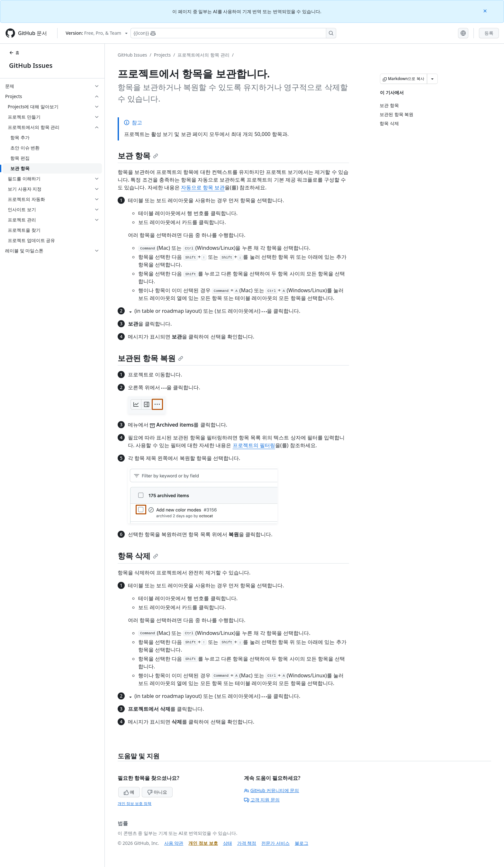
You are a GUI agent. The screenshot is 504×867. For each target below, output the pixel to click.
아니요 (157, 792)
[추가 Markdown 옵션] (432, 79)
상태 (228, 843)
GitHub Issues (31, 65)
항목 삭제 (138, 556)
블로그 (301, 843)
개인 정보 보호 (203, 843)
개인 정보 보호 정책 (135, 804)
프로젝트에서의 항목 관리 (203, 55)
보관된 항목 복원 (150, 358)
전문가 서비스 (275, 843)
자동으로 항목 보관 (203, 187)
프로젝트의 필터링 (254, 445)
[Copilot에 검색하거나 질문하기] (233, 33)
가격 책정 (247, 843)
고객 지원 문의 (262, 800)
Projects (162, 55)
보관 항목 (138, 155)
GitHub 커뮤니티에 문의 (272, 790)
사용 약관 (174, 843)
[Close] (486, 10)
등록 (489, 33)
